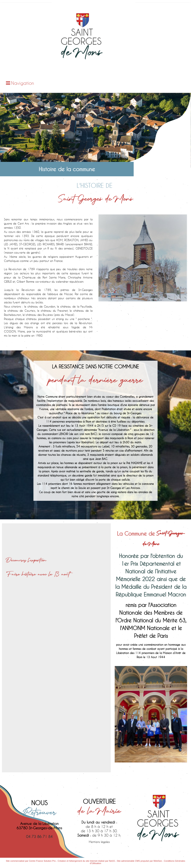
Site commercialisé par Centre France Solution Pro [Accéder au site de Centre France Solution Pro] (31, 861)
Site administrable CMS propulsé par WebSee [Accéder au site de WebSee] (139, 861)
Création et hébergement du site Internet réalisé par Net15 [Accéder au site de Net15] (86, 861)
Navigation (23, 83)
